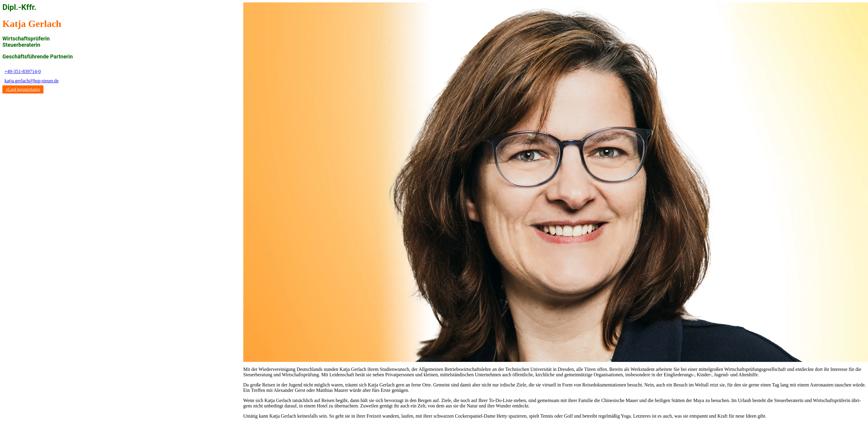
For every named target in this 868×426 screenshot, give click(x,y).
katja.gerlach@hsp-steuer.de (32, 81)
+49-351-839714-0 (23, 71)
